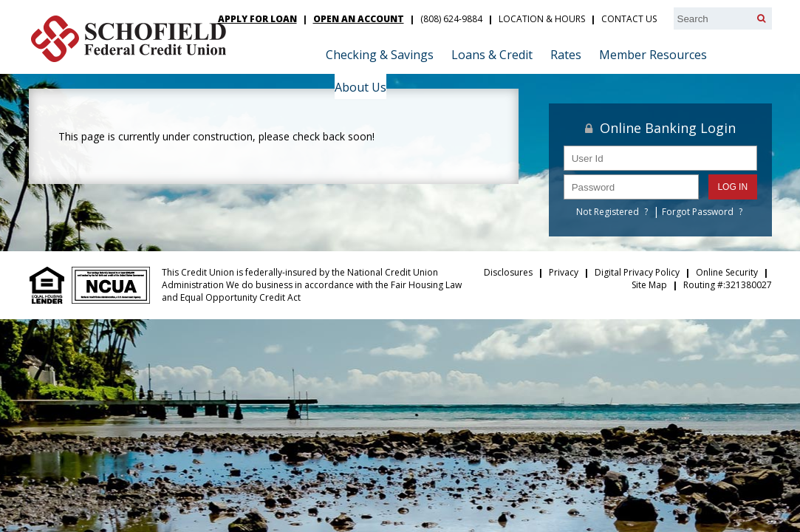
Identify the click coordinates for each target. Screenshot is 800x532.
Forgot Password (698, 212)
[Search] (761, 18)
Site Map (649, 285)
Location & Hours (542, 19)
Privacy (564, 272)
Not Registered (608, 212)
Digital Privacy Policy (637, 272)
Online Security (727, 272)
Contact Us (629, 19)
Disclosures (508, 272)
